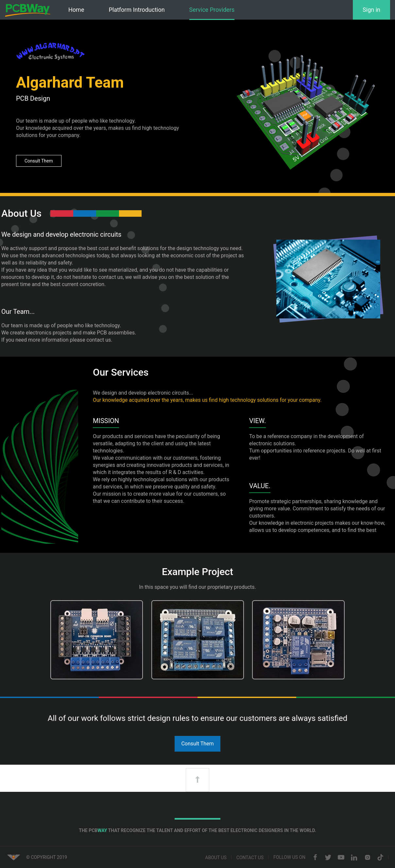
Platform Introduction (137, 10)
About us (216, 858)
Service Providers (212, 10)
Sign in (371, 10)
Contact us (250, 858)
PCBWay (28, 10)
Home (76, 10)
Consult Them (39, 161)
